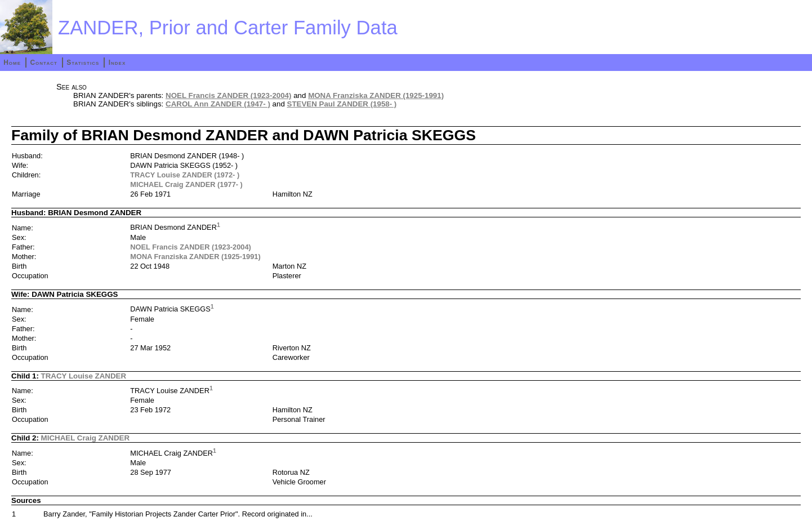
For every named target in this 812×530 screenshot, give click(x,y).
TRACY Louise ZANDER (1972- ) (185, 175)
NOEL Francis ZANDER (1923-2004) (228, 95)
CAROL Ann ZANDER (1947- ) (218, 104)
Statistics (83, 63)
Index (117, 63)
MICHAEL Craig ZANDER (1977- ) (186, 184)
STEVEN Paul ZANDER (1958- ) (342, 104)
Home (12, 63)
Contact (43, 63)
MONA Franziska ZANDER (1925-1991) (376, 95)
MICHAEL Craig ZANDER (85, 438)
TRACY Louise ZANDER (84, 376)
